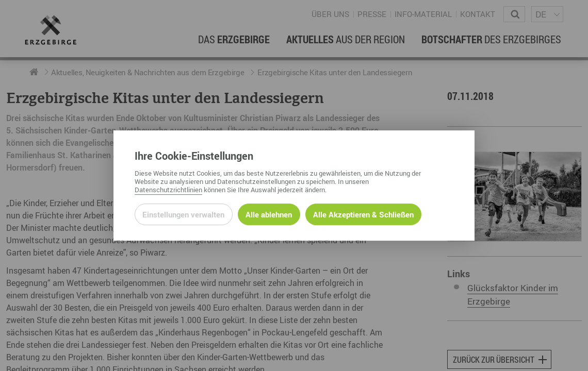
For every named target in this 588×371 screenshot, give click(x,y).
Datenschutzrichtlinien (168, 190)
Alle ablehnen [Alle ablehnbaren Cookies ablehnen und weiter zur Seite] (269, 214)
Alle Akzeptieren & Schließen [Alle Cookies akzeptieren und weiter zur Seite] (363, 214)
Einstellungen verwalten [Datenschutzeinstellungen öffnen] (183, 214)
